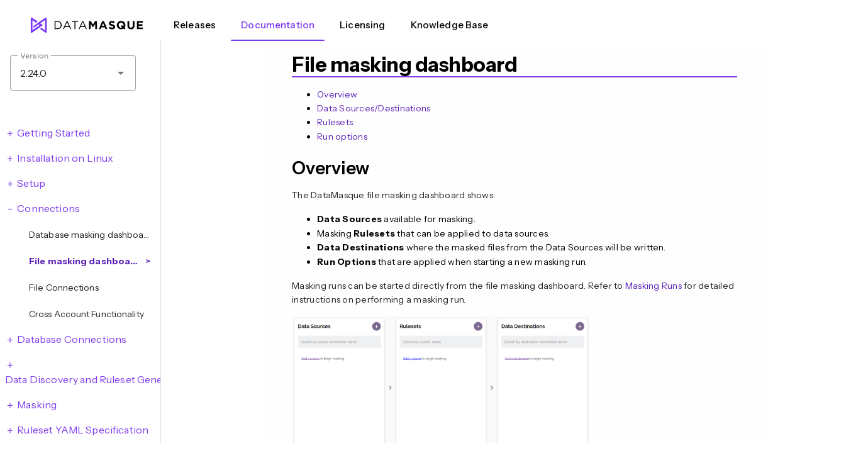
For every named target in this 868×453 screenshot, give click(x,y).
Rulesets (335, 122)
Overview (337, 94)
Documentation (278, 25)
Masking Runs (654, 286)
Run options (342, 137)
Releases (195, 25)
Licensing (362, 25)
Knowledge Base (450, 25)
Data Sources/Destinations (374, 108)
